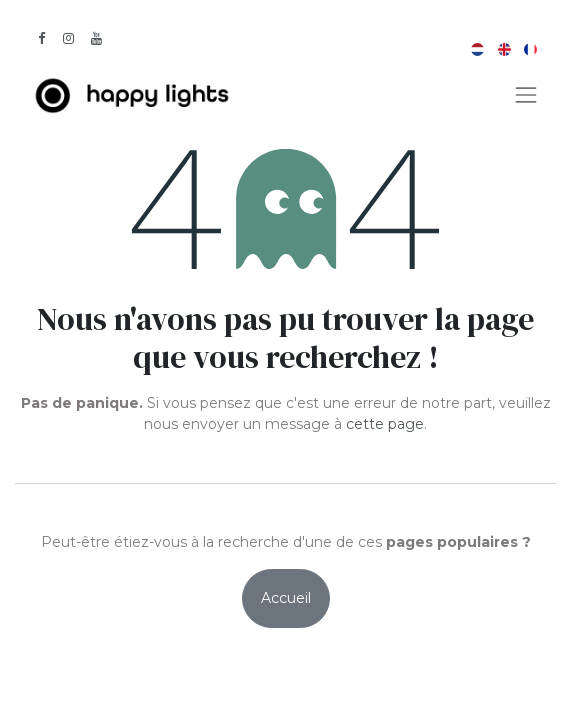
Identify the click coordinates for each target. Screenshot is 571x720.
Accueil (286, 598)
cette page (385, 424)
